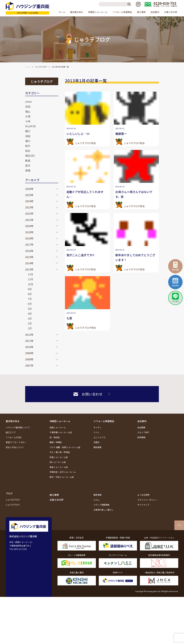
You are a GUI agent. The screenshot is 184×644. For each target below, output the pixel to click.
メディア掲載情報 (101, 505)
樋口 (28, 131)
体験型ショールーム (60, 421)
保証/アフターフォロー (16, 442)
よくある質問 (143, 495)
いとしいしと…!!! (78, 134)
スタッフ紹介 (143, 432)
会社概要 (141, 427)
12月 (30, 274)
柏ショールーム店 (58, 462)
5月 (30, 309)
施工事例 (141, 12)
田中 (28, 146)
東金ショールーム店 (59, 467)
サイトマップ (143, 505)
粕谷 (28, 151)
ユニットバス (99, 437)
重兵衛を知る (13, 421)
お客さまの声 (171, 12)
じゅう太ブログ (13, 500)
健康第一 (121, 134)
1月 (30, 328)
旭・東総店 (55, 437)
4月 (30, 314)
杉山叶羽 (30, 126)
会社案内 (142, 421)
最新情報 (97, 495)
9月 (30, 289)
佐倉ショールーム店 (59, 457)
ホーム (62, 12)
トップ (28, 67)
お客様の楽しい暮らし (103, 510)
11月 (30, 279)
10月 (30, 284)
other (29, 102)
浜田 (28, 136)
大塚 (28, 116)
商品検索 (97, 447)
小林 (28, 121)
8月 (30, 294)
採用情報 (141, 437)
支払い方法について (15, 447)
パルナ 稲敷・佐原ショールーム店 (65, 447)
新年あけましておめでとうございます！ (135, 257)
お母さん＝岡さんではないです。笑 (134, 194)
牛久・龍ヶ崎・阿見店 (60, 452)
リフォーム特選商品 (104, 421)
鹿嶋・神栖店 (56, 442)
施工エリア (11, 432)
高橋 (28, 170)
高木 (28, 165)
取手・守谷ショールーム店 (62, 477)
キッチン (97, 427)
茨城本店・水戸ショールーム (63, 472)
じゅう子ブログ (41, 67)
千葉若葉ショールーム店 (61, 432)
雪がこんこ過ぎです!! (80, 255)
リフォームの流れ (14, 437)
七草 (69, 318)
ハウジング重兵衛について (18, 427)
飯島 (28, 160)
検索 (130, 4)
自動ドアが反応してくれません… (85, 194)
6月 (30, 304)
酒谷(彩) (30, 156)
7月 (30, 299)
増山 (28, 111)
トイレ (96, 432)
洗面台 (96, 442)
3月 (30, 318)
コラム (96, 500)
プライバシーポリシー (147, 500)
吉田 (28, 106)
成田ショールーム (58, 427)
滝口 (28, 141)
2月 (30, 323)
